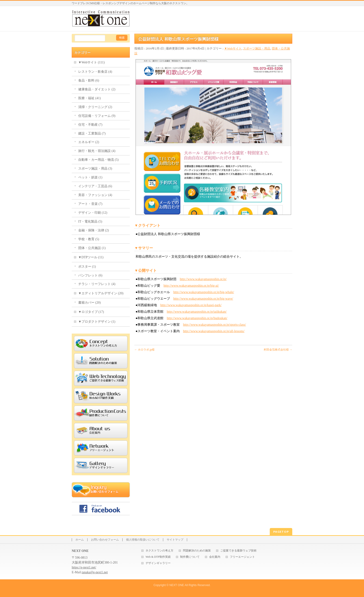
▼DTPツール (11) (91, 257)
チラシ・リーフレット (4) (97, 284)
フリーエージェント (242, 557)
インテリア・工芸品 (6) (95, 186)
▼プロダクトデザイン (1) (97, 322)
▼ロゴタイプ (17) (91, 312)
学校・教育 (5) (89, 239)
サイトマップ (175, 540)
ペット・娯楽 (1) (90, 177)
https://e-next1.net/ (84, 567)
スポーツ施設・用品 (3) (95, 169)
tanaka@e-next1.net (95, 572)
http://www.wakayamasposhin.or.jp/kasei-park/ (191, 305)
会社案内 (215, 557)
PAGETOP (281, 532)
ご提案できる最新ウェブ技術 (238, 551)
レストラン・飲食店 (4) (95, 72)
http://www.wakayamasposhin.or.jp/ (203, 279)
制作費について (190, 557)
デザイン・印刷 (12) (93, 213)
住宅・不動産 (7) (90, 125)
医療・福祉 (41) (89, 98)
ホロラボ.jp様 (145, 350)
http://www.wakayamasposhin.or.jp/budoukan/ (197, 318)
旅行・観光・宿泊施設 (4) (97, 151)
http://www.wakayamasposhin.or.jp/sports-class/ (214, 325)
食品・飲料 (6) (89, 80)
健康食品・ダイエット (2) (97, 89)
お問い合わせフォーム (105, 540)
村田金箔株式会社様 (278, 350)
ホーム (80, 540)
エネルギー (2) (89, 142)
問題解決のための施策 (197, 551)
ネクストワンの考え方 (159, 551)
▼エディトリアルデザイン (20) (101, 293)
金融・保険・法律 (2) (94, 230)
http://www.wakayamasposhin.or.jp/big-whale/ (204, 292)
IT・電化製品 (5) (90, 221)
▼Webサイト (233, 48)
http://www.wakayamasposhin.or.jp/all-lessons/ (214, 331)
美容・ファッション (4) (95, 195)
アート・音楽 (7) (90, 204)
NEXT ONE (177, 585)
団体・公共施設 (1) (92, 248)
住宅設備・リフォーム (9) (97, 116)
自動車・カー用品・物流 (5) (98, 160)
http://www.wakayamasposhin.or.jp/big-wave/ (203, 299)
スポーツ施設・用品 (257, 48)
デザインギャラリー (158, 563)
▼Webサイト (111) (91, 62)
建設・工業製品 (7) (92, 133)
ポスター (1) (87, 267)
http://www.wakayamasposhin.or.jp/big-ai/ (191, 286)
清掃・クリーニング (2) (95, 107)
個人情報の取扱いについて (143, 540)
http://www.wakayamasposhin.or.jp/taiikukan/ (197, 312)
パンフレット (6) (90, 275)
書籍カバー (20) (89, 303)
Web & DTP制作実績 (158, 557)
